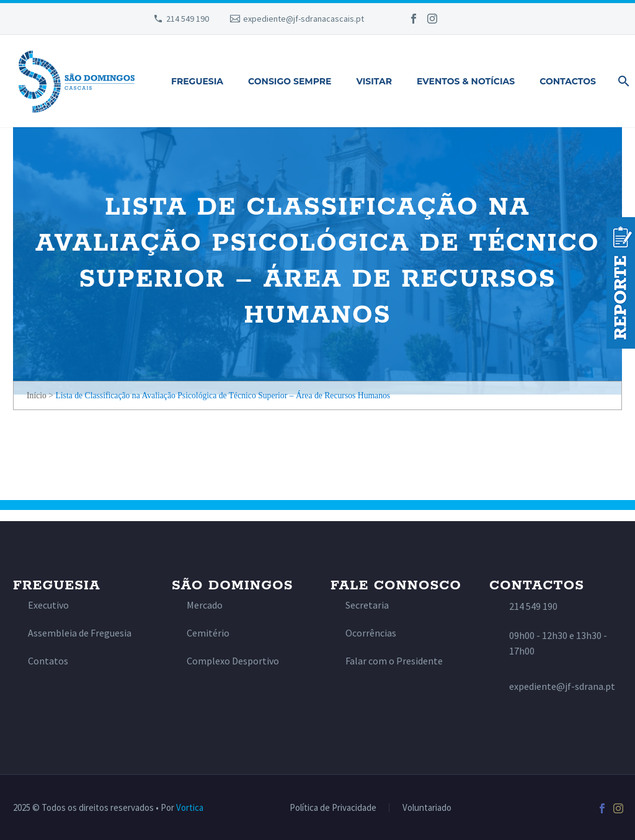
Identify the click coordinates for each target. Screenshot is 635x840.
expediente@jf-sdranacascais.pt (304, 19)
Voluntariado (427, 808)
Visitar (374, 81)
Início (37, 395)
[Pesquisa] (621, 81)
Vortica (190, 807)
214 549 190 (188, 19)
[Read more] (41, 605)
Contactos (568, 81)
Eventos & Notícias (466, 81)
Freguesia (197, 81)
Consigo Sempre (290, 81)
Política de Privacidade (333, 808)
